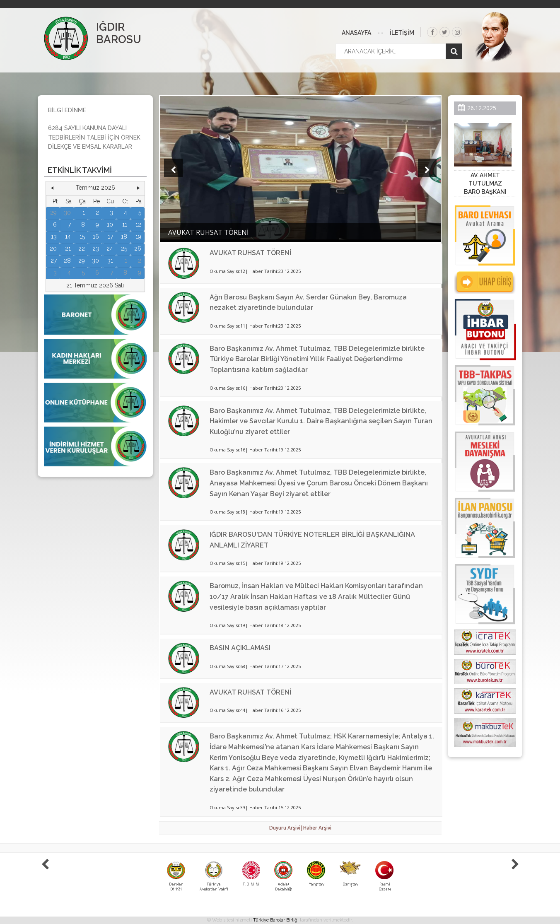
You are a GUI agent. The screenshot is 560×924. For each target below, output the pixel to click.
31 (110, 261)
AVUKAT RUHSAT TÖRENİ (250, 253)
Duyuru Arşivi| (286, 828)
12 (138, 224)
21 (68, 248)
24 (110, 248)
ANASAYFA (356, 33)
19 (138, 236)
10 (110, 224)
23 (96, 248)
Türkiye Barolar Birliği (276, 920)
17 (110, 236)
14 (68, 236)
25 (124, 248)
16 (96, 236)
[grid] (95, 237)
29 (53, 212)
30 (67, 212)
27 (54, 261)
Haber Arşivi (317, 828)
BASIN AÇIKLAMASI (240, 648)
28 (67, 261)
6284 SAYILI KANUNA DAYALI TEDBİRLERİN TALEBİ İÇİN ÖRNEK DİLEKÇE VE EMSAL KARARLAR (94, 137)
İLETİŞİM (402, 33)
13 (54, 236)
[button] (52, 188)
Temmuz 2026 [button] (95, 188)
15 (82, 236)
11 (125, 224)
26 (138, 248)
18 (124, 236)
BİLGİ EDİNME (67, 110)
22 (82, 248)
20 (53, 248)
